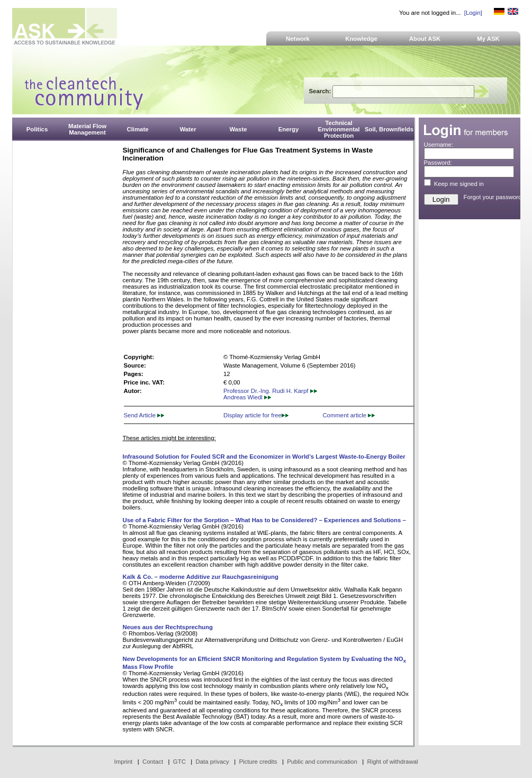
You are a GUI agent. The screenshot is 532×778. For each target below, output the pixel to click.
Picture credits (258, 762)
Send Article (144, 415)
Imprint (124, 762)
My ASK (488, 39)
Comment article (349, 415)
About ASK (425, 39)
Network (298, 39)
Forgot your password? (494, 197)
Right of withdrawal (393, 762)
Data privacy (213, 762)
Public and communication (322, 762)
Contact (153, 762)
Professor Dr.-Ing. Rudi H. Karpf (270, 391)
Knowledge (361, 39)
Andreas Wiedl (247, 397)
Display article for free (256, 415)
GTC (179, 762)
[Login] (473, 13)
